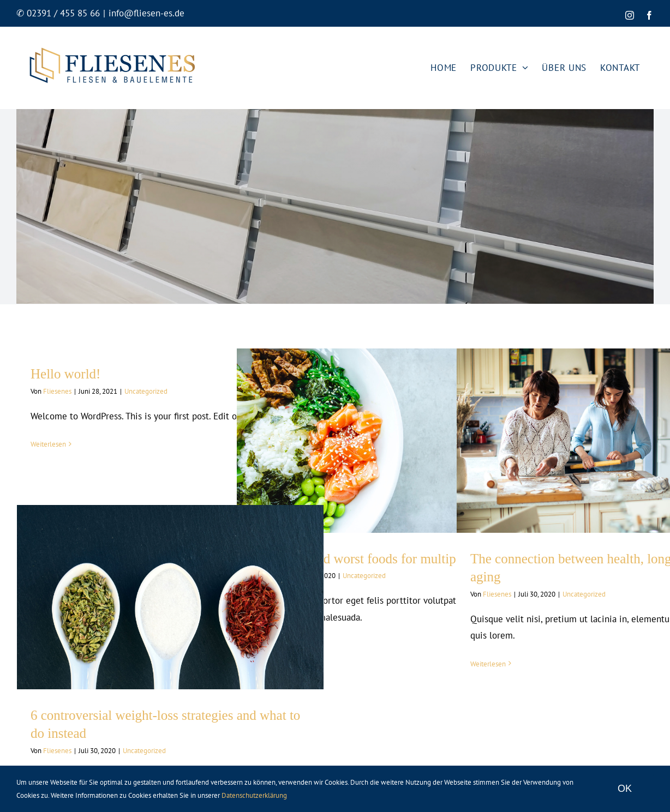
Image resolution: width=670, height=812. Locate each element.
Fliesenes (57, 391)
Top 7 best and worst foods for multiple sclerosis (383, 559)
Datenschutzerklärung (254, 795)
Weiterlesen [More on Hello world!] (48, 444)
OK (625, 789)
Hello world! (65, 374)
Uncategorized (146, 391)
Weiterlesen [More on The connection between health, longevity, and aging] (488, 664)
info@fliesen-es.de (146, 13)
